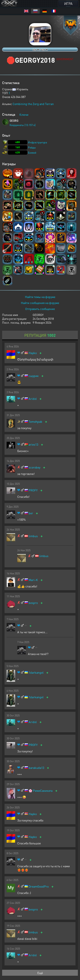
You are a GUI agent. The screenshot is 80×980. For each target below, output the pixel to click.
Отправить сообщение (40, 309)
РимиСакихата (43, 791)
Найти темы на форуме (40, 297)
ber (31, 513)
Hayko (33, 353)
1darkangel (36, 672)
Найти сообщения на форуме (40, 303)
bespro (33, 603)
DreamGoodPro (39, 886)
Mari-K (33, 580)
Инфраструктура (37, 142)
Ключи (24, 114)
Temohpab (35, 422)
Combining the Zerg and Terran (33, 104)
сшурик (34, 376)
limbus (33, 536)
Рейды (32, 148)
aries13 (33, 444)
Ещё (40, 973)
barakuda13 (36, 768)
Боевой (32, 153)
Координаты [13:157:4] (23, 125)
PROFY (33, 490)
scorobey (34, 467)
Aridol (33, 399)
